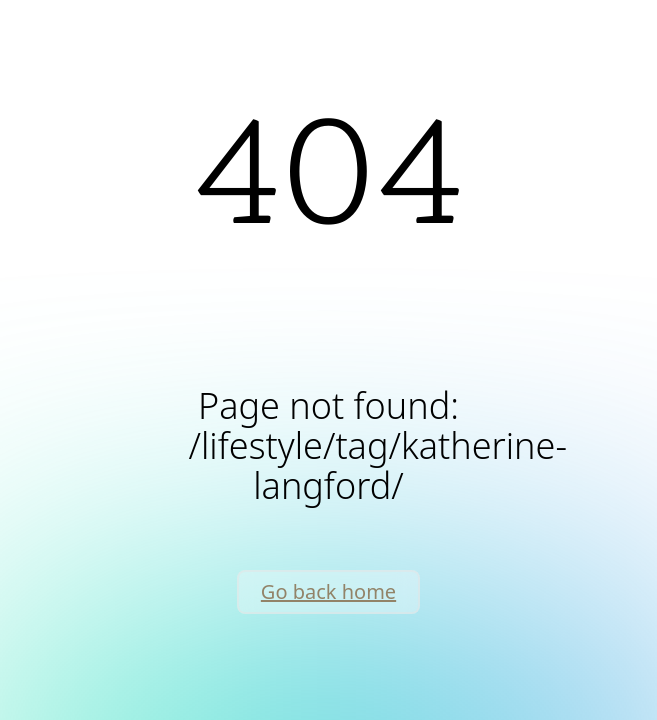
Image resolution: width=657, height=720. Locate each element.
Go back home (328, 591)
